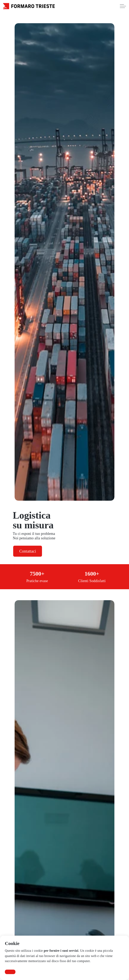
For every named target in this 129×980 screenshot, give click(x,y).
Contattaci (28, 551)
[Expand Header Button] (123, 6)
